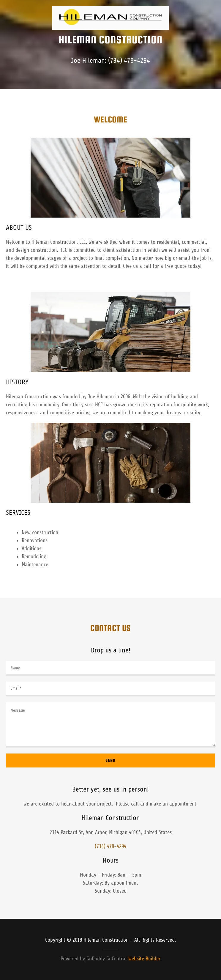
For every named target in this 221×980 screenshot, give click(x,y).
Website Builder (144, 959)
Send (111, 760)
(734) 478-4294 (129, 60)
